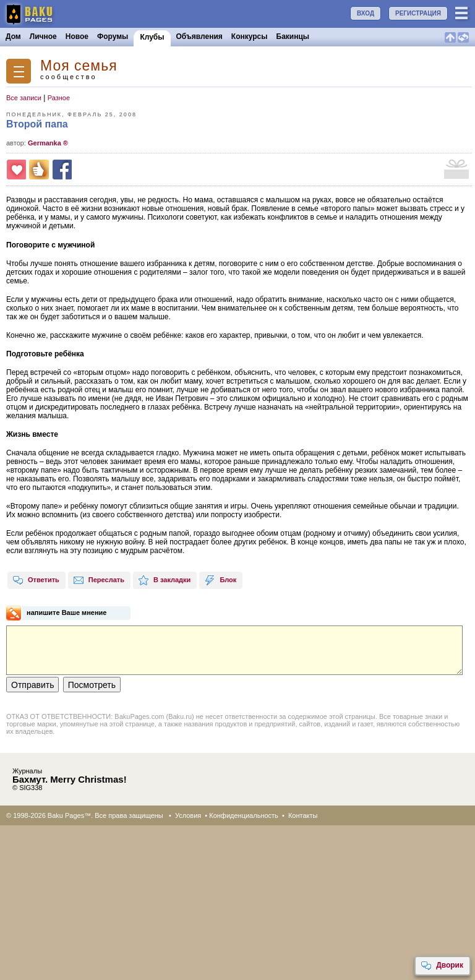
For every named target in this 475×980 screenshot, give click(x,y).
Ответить (36, 580)
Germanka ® (48, 143)
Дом (13, 37)
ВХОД (366, 13)
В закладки (164, 580)
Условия (188, 815)
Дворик (442, 966)
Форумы (113, 37)
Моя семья (79, 66)
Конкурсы (250, 37)
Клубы (152, 37)
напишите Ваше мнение (67, 612)
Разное (59, 98)
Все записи (24, 98)
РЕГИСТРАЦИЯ (418, 13)
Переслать (99, 580)
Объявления (199, 37)
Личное (43, 37)
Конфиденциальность (244, 815)
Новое (77, 37)
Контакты (303, 815)
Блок (220, 580)
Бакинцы (293, 37)
